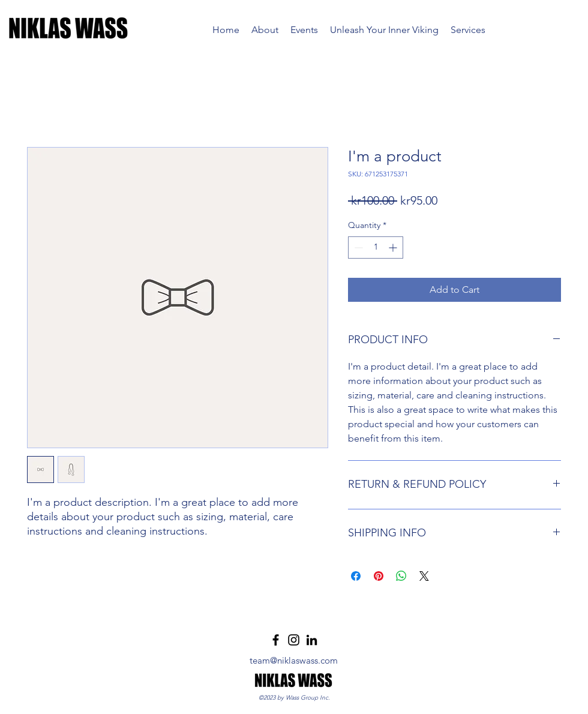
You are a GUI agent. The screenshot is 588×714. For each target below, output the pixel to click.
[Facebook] (276, 640)
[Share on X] (424, 576)
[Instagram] (294, 640)
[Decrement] (357, 247)
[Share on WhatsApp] (401, 576)
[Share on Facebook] (356, 576)
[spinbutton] (376, 247)
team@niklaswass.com (294, 660)
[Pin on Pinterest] (379, 576)
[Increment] (394, 247)
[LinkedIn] (312, 640)
